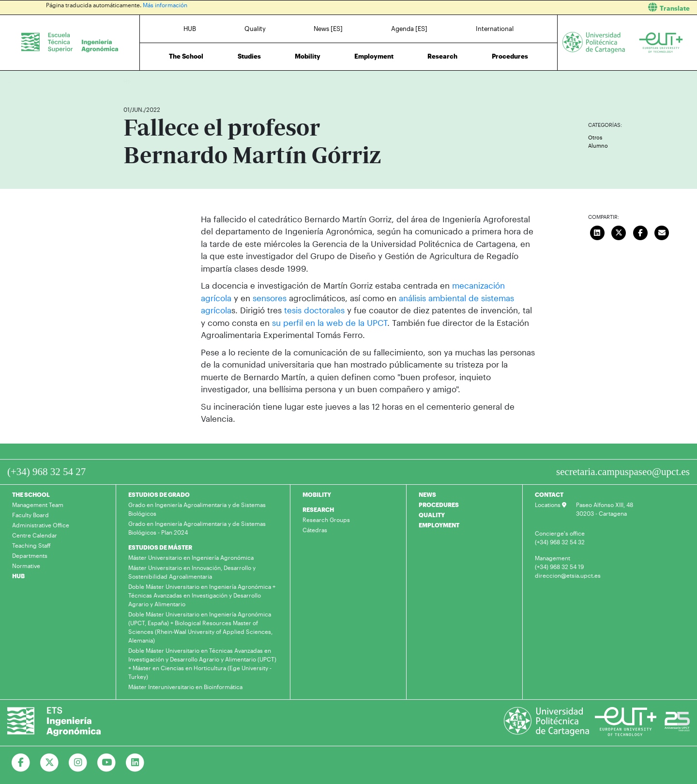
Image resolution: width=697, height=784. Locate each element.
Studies (249, 56)
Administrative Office (41, 525)
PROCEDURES (439, 505)
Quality (255, 29)
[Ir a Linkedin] (135, 763)
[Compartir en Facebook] (640, 232)
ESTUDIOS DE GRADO (159, 494)
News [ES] (328, 29)
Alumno (598, 146)
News (150, 81)
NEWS (427, 494)
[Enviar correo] (662, 232)
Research (442, 56)
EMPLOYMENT (439, 525)
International (495, 29)
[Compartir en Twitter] (619, 232)
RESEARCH (318, 509)
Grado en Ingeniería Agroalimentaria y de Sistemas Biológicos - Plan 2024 (197, 528)
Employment (374, 56)
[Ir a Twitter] (50, 763)
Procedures (510, 56)
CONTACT (549, 494)
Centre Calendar (35, 535)
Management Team (38, 505)
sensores (271, 298)
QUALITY (432, 515)
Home (132, 81)
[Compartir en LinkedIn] (597, 232)
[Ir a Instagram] (78, 763)
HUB (190, 29)
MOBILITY (317, 494)
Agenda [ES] (409, 29)
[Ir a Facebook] (21, 763)
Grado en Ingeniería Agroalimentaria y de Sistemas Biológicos (197, 509)
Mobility (308, 56)
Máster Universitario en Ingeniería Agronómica (191, 557)
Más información (165, 5)
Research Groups (326, 520)
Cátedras (315, 530)
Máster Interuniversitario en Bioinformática (185, 687)
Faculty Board (30, 515)
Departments (30, 555)
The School (186, 56)
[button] (526, 8)
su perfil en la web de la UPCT (330, 323)
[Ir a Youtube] (107, 763)
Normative (26, 566)
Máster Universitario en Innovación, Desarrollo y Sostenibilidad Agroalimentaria (192, 572)
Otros (595, 137)
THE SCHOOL (31, 494)
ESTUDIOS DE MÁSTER (160, 547)
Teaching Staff (31, 545)
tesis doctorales (314, 310)
